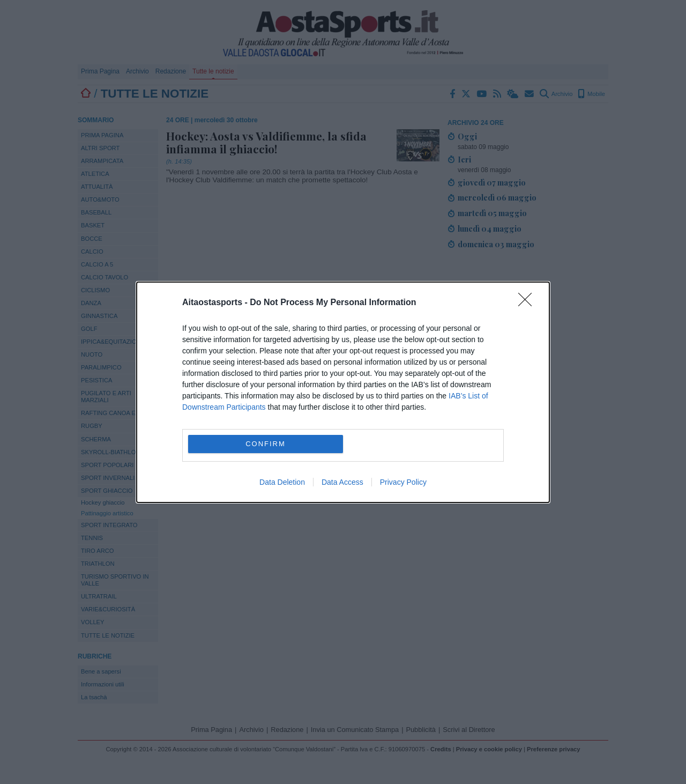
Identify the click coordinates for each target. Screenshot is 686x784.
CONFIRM (266, 444)
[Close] (528, 303)
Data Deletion (282, 482)
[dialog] (343, 392)
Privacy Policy (403, 482)
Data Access (342, 482)
